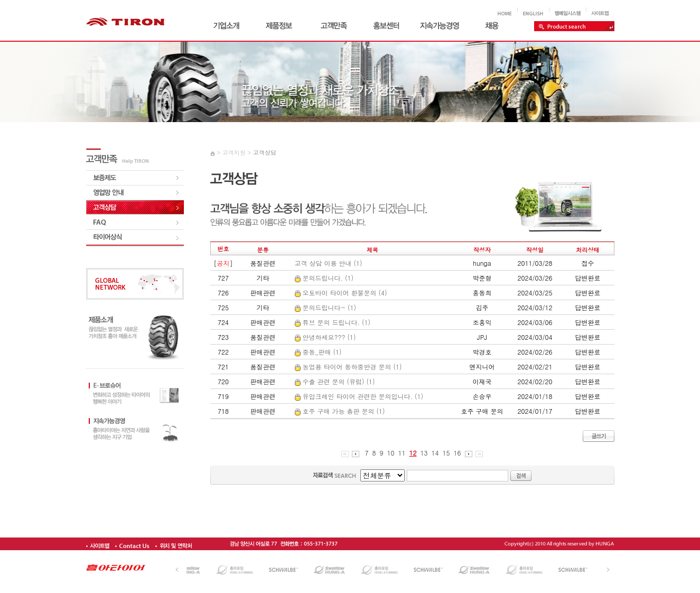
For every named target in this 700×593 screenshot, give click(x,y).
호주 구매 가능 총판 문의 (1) (340, 411)
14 (435, 453)
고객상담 (265, 152)
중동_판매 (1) (318, 352)
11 (402, 453)
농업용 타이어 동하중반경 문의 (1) (348, 367)
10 (391, 453)
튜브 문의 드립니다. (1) (333, 322)
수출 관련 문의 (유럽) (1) (335, 381)
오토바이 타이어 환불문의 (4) (341, 293)
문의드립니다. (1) (324, 278)
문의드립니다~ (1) (326, 307)
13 (424, 453)
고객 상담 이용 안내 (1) (329, 263)
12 (413, 453)
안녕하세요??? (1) (325, 337)
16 (458, 453)
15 (446, 453)
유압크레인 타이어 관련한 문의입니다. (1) (359, 396)
